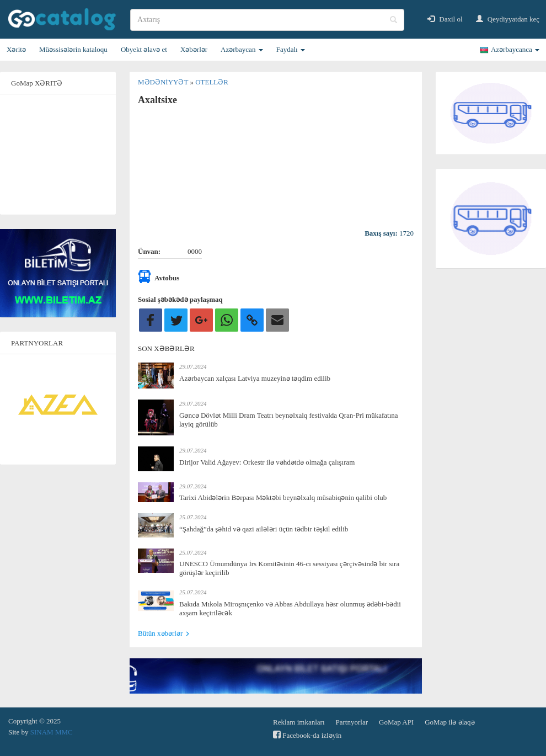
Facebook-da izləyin (307, 735)
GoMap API (396, 722)
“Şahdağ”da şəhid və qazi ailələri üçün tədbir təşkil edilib (264, 529)
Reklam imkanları (299, 722)
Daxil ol (445, 19)
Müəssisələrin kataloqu (73, 49)
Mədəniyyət (164, 82)
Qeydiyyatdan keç (508, 19)
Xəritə (16, 49)
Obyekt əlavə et (144, 49)
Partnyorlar (352, 722)
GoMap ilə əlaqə (449, 722)
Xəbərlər (194, 49)
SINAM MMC (52, 732)
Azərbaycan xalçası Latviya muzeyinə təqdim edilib (255, 378)
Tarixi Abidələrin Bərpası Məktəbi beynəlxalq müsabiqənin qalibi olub (283, 497)
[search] (267, 20)
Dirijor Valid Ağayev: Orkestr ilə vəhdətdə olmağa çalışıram (267, 462)
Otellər (212, 82)
